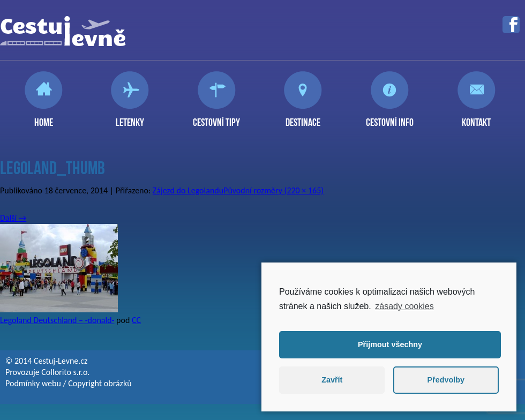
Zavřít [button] (332, 380)
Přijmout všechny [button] (390, 344)
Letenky (130, 118)
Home (44, 118)
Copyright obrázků (100, 383)
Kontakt (476, 118)
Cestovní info (390, 118)
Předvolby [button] (446, 380)
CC (136, 320)
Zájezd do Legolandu (188, 190)
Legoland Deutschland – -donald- (57, 320)
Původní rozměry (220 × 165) (273, 190)
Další (13, 218)
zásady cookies (404, 306)
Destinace (303, 118)
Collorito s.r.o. (65, 372)
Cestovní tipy (216, 118)
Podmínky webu (33, 383)
